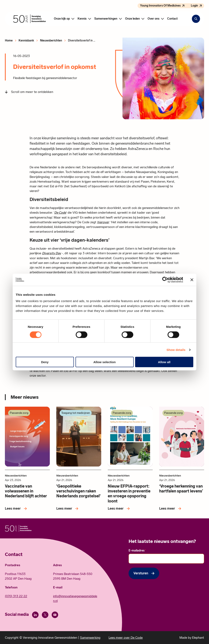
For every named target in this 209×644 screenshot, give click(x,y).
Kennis (82, 19)
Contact (172, 19)
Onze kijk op (62, 19)
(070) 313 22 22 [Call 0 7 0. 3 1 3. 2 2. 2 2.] (16, 596)
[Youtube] (55, 615)
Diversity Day (52, 253)
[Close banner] (192, 280)
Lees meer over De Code (126, 638)
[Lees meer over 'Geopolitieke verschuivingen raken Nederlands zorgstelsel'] (68, 509)
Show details (176, 350)
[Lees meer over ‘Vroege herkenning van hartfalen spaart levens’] (171, 509)
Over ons (153, 19)
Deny (45, 362)
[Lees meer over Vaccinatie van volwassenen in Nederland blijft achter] (17, 509)
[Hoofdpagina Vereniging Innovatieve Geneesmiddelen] (29, 19)
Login (194, 6)
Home (9, 41)
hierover (103, 222)
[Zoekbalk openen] (196, 19)
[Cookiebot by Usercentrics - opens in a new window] (165, 280)
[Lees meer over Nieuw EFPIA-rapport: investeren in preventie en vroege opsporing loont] (120, 509)
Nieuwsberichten (51, 41)
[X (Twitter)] (45, 615)
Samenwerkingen (106, 19)
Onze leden (132, 19)
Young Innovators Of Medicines (160, 6)
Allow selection (104, 362)
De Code (60, 213)
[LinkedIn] (35, 615)
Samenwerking (90, 638)
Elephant (198, 638)
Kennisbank (26, 41)
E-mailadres (137, 550)
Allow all (164, 362)
